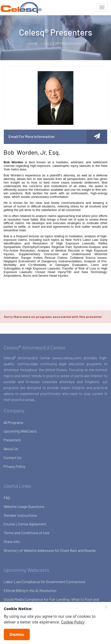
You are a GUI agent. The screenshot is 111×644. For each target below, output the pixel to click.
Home (33, 44)
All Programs (13, 422)
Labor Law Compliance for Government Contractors (44, 582)
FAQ (7, 498)
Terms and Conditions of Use (26, 533)
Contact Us (13, 457)
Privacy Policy (14, 466)
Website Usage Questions (24, 506)
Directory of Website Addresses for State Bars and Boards (50, 550)
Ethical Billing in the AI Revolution (30, 590)
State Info (12, 541)
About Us (11, 449)
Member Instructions (20, 515)
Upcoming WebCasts (20, 431)
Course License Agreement (25, 524)
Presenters (12, 440)
